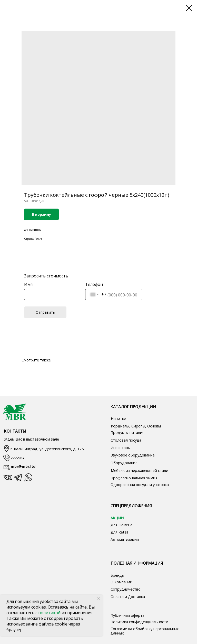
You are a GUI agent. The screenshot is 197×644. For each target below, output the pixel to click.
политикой (50, 613)
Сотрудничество (126, 589)
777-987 (17, 458)
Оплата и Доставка (128, 597)
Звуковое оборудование (133, 455)
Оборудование (124, 463)
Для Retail (119, 532)
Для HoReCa (121, 525)
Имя (28, 284)
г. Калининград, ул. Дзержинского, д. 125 (47, 449)
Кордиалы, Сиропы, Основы (136, 426)
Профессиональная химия (134, 478)
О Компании (121, 582)
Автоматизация (125, 539)
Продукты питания (127, 432)
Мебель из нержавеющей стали (140, 470)
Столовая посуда (126, 440)
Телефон (94, 284)
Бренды (117, 575)
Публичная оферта (127, 615)
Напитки (119, 419)
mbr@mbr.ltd (23, 466)
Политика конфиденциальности (139, 622)
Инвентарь (120, 448)
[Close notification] (99, 599)
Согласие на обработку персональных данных (145, 631)
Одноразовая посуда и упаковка (140, 485)
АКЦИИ (117, 518)
